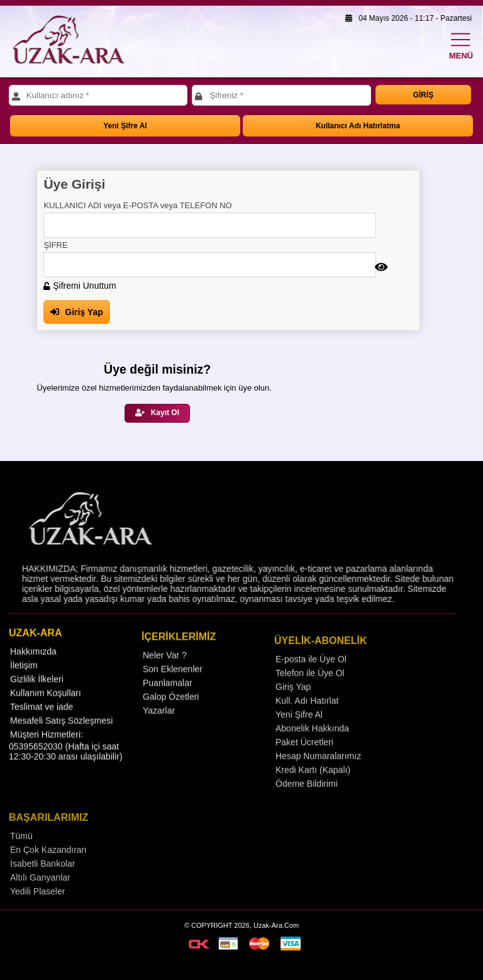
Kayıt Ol (157, 413)
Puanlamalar (168, 703)
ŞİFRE (55, 245)
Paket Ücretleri (304, 764)
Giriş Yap (76, 312)
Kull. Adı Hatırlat (307, 722)
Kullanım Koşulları (46, 711)
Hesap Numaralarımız (318, 777)
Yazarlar (159, 731)
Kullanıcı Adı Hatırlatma (358, 126)
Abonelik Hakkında (312, 750)
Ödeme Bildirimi (307, 805)
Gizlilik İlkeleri (37, 698)
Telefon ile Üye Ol (310, 694)
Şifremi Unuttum (80, 286)
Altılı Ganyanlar (40, 899)
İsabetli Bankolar (43, 886)
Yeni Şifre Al (125, 126)
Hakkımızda (33, 670)
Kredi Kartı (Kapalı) (313, 791)
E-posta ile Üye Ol (311, 681)
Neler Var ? (165, 676)
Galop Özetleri (171, 717)
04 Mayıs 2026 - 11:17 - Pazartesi (405, 18)
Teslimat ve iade (42, 725)
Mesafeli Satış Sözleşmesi (61, 739)
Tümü (21, 858)
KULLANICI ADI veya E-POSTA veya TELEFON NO (137, 205)
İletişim (24, 684)
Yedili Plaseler (37, 913)
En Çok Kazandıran (48, 872)
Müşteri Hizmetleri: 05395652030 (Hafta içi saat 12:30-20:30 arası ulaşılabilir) (66, 764)
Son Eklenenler (173, 689)
